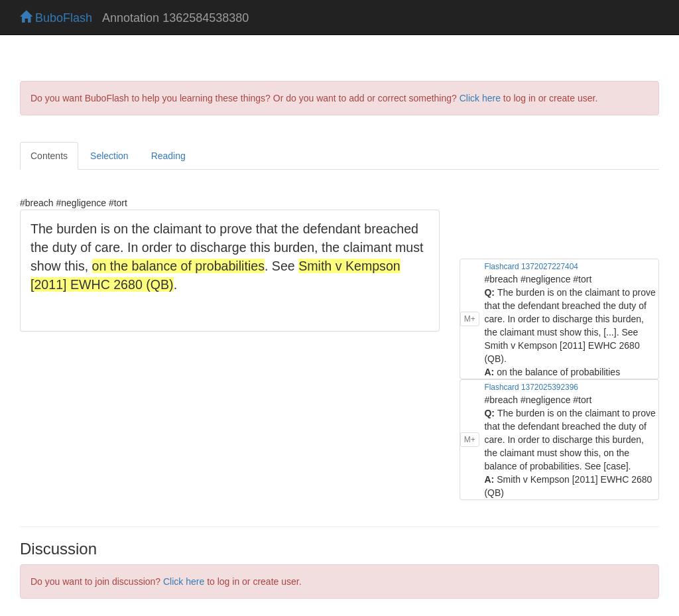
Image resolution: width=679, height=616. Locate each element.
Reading (168, 156)
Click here (480, 98)
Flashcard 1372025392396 (531, 387)
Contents (49, 156)
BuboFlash (56, 18)
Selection (109, 156)
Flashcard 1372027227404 (531, 267)
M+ (470, 319)
